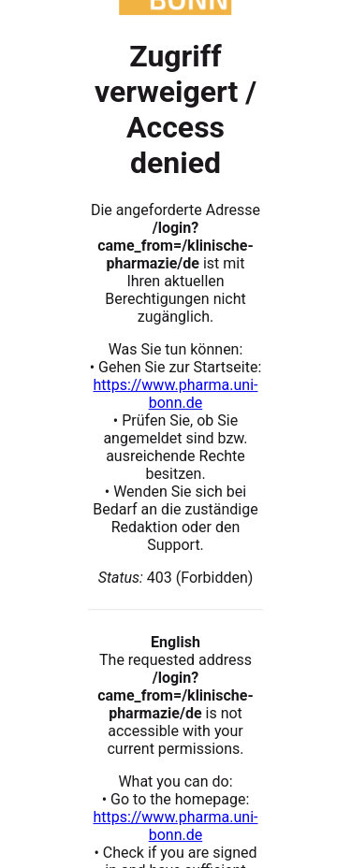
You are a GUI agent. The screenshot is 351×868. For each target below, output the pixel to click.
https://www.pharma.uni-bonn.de (175, 394)
